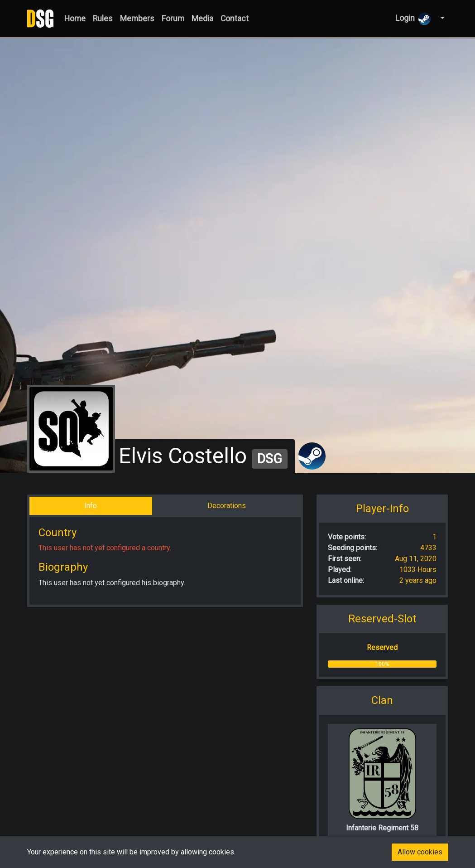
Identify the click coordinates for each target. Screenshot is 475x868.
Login (413, 19)
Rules (103, 19)
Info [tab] (91, 506)
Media (202, 19)
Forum (173, 19)
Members (137, 19)
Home (75, 19)
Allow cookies (420, 852)
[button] (441, 18)
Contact (235, 19)
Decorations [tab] (227, 506)
